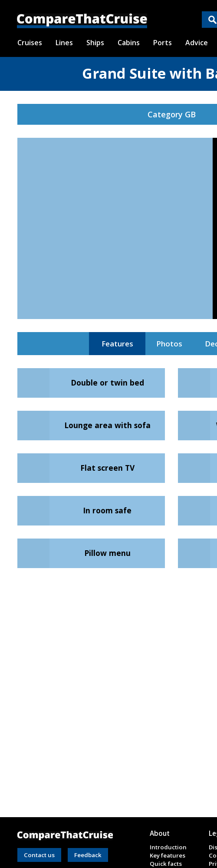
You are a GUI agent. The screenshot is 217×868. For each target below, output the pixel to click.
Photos (169, 344)
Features (117, 344)
